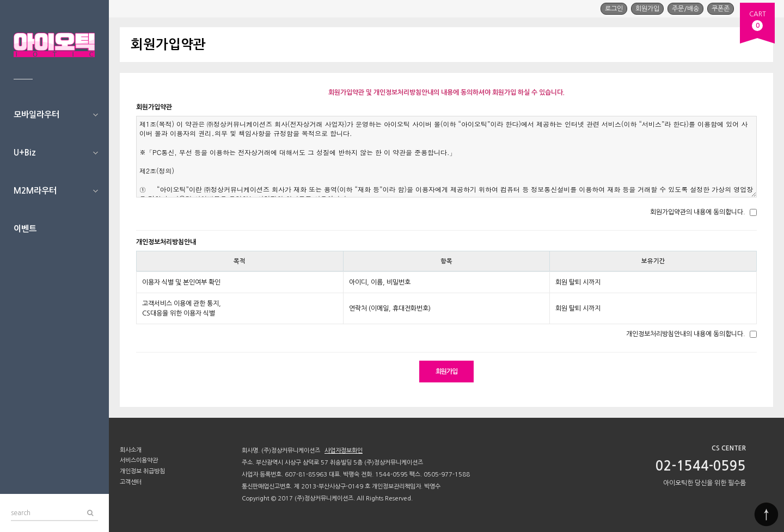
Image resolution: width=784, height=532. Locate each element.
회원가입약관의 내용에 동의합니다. (698, 212)
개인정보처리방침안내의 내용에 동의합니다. (686, 334)
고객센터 (131, 482)
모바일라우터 (36, 115)
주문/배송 (685, 9)
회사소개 (131, 450)
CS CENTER (729, 448)
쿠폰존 (721, 9)
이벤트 (25, 229)
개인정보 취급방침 (142, 471)
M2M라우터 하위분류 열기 (95, 191)
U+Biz (25, 153)
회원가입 (647, 9)
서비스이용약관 (139, 460)
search (21, 511)
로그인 (614, 9)
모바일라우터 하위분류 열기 (95, 115)
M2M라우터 (35, 191)
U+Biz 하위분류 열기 (95, 153)
